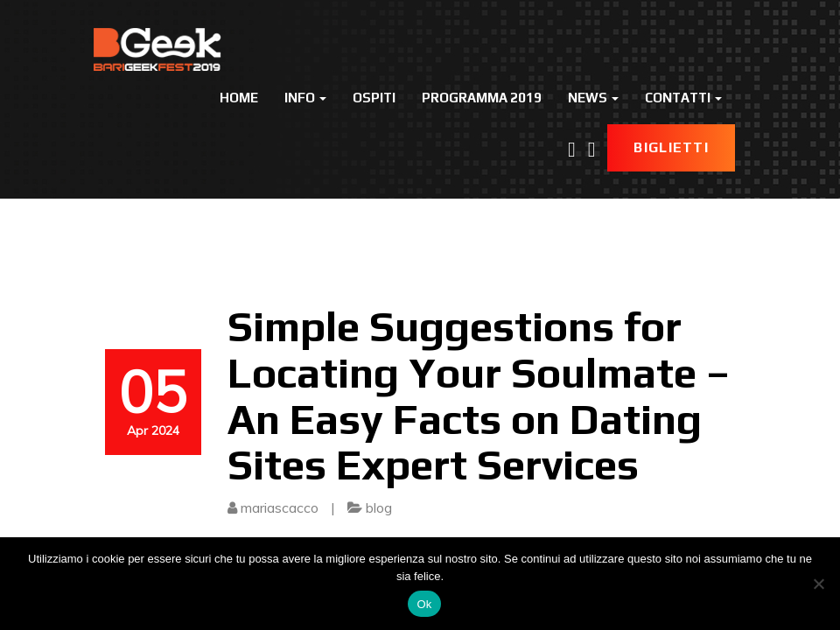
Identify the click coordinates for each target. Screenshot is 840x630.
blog (379, 507)
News (593, 98)
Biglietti (671, 147)
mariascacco (280, 507)
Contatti (683, 98)
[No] (818, 584)
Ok (424, 604)
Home (239, 98)
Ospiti (374, 98)
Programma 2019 (482, 98)
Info (305, 98)
